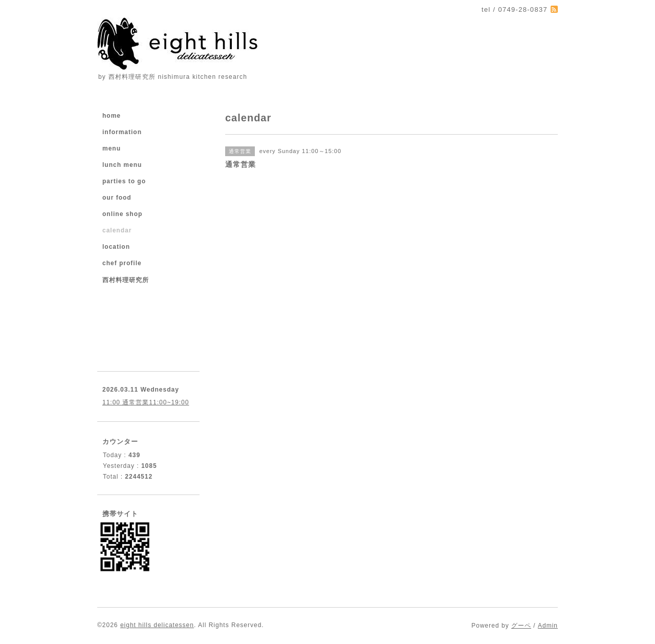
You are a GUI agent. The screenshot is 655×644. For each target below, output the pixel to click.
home (112, 116)
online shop (122, 214)
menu (112, 148)
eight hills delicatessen (157, 625)
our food (117, 198)
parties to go (124, 181)
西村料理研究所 (126, 280)
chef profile (122, 263)
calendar (117, 230)
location (116, 247)
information (122, 132)
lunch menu (122, 165)
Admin (548, 626)
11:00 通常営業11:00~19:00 (146, 402)
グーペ (521, 626)
